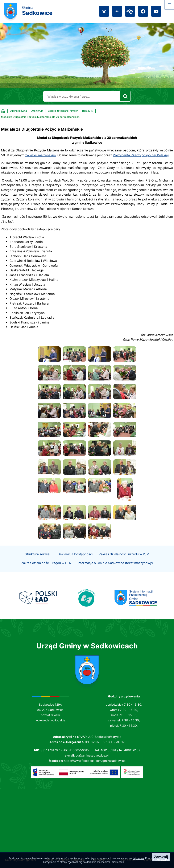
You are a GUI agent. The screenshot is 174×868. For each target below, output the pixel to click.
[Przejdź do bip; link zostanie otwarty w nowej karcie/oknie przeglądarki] (117, 11)
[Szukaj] (125, 96)
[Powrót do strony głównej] (14, 111)
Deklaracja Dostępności (75, 562)
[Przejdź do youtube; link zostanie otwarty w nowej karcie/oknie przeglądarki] (156, 11)
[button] (49, 361)
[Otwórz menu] (169, 5)
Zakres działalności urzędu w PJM (124, 562)
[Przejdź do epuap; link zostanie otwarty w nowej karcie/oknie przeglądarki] (130, 11)
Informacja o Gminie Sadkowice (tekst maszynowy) (115, 570)
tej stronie (138, 858)
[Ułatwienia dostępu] (104, 11)
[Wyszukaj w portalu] (82, 96)
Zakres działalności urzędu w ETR (46, 570)
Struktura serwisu (38, 562)
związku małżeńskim (40, 155)
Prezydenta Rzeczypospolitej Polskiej (141, 155)
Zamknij (161, 857)
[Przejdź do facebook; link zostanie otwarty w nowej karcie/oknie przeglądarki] (143, 11)
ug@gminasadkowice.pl (92, 755)
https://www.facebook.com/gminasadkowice (95, 761)
